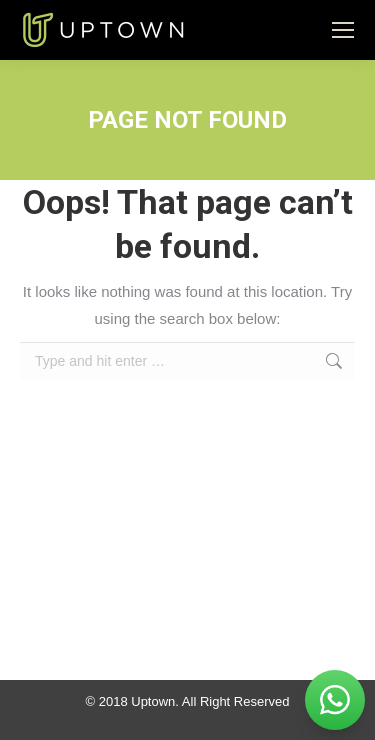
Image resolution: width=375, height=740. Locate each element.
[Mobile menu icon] (343, 30)
